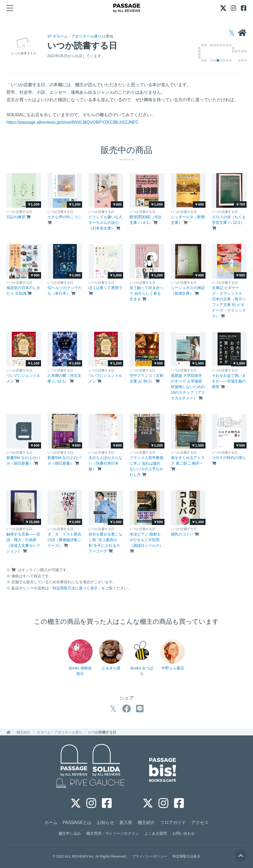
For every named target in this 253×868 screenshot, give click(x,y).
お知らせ (105, 823)
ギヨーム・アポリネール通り (59, 732)
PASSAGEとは (77, 823)
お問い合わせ (184, 833)
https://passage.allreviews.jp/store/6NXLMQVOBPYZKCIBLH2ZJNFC (73, 122)
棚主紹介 (24, 732)
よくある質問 (156, 833)
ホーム (51, 823)
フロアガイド (173, 823)
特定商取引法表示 (186, 856)
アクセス (200, 823)
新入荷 (126, 823)
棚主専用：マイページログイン (113, 833)
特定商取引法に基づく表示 (75, 588)
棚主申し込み (70, 833)
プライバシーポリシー (150, 856)
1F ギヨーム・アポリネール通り (74, 36)
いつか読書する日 (102, 732)
